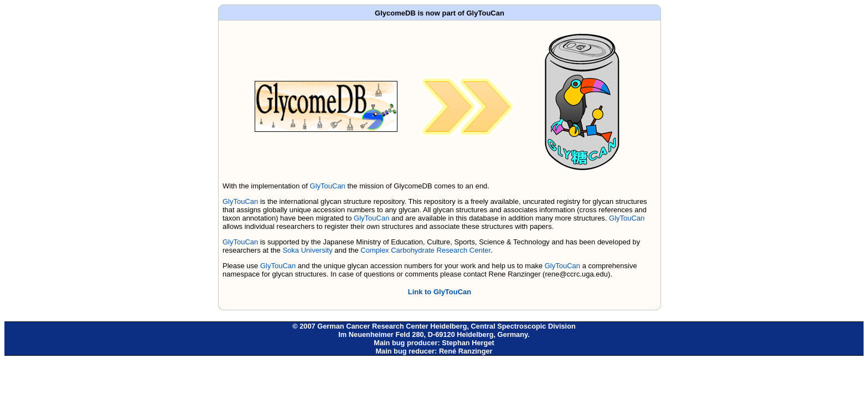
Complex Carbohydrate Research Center (425, 250)
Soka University (307, 250)
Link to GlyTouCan (440, 292)
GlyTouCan (328, 186)
